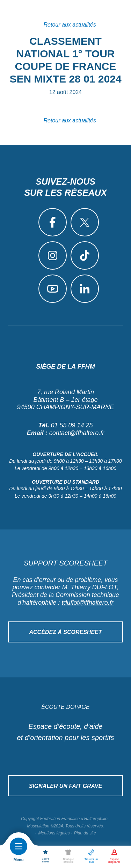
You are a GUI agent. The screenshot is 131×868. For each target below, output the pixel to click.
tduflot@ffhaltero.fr (87, 603)
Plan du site (85, 833)
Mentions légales (54, 833)
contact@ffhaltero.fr (77, 433)
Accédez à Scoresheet (65, 632)
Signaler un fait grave (66, 786)
